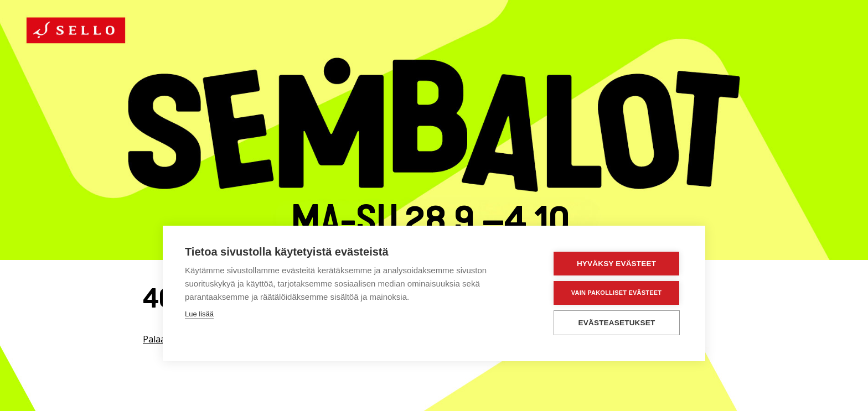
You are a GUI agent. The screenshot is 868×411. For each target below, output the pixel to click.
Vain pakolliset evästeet (616, 293)
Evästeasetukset (617, 323)
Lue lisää (199, 314)
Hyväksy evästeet (616, 264)
